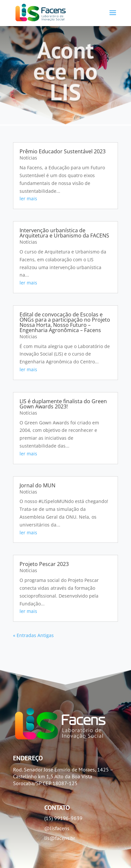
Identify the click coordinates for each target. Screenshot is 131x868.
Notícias (28, 158)
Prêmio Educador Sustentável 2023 (63, 151)
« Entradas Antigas (33, 635)
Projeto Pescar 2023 (44, 564)
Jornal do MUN (37, 485)
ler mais (28, 198)
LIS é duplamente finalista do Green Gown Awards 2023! (63, 404)
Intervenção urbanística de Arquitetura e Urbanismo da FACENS (64, 233)
